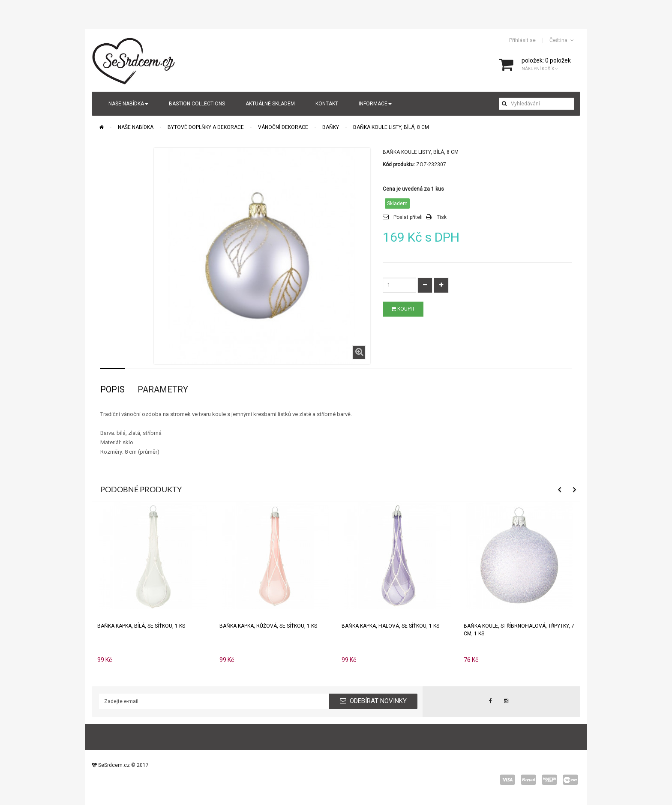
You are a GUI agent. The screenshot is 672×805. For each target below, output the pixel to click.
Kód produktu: (399, 165)
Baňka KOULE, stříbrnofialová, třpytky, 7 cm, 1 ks (519, 630)
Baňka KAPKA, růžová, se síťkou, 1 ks (268, 626)
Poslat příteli (408, 217)
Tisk (442, 217)
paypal (528, 780)
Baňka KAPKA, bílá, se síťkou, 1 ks (141, 626)
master (549, 780)
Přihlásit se (522, 40)
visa (507, 780)
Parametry (163, 389)
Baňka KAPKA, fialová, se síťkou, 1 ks (390, 626)
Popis (112, 389)
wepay (570, 780)
